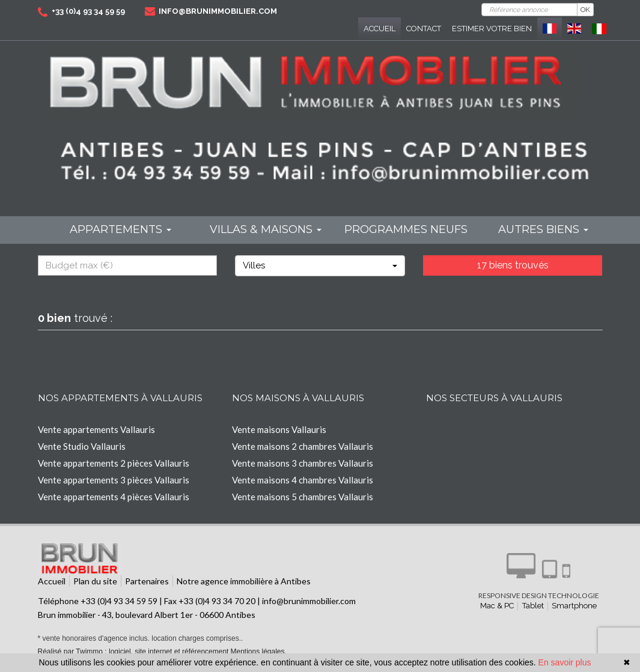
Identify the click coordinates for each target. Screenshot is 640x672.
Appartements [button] (120, 229)
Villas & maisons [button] (266, 229)
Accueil (379, 29)
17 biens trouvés (513, 265)
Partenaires (147, 581)
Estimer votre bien (492, 29)
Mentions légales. (258, 652)
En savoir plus (565, 662)
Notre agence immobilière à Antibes (244, 581)
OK (585, 10)
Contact (424, 29)
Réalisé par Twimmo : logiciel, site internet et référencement (133, 652)
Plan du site (95, 581)
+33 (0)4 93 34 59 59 (88, 11)
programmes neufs (406, 229)
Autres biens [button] (543, 229)
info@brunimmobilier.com (218, 11)
